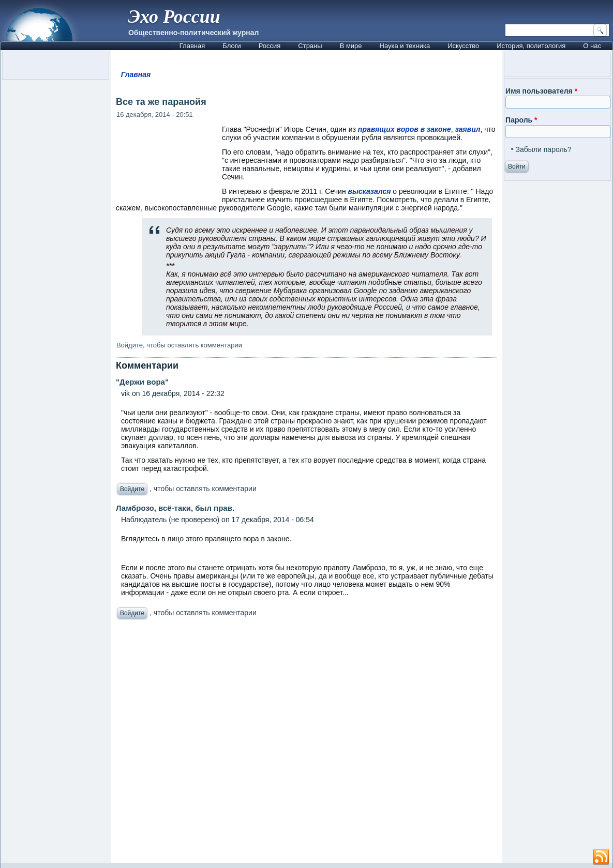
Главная (192, 46)
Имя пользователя (541, 91)
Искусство (463, 46)
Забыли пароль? (544, 149)
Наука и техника (405, 46)
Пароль (521, 120)
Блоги (231, 46)
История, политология (531, 46)
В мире (351, 46)
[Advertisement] (307, 744)
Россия (270, 46)
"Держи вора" (142, 382)
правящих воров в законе (405, 129)
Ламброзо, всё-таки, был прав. (175, 508)
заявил (468, 129)
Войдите (130, 345)
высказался (370, 191)
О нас (592, 46)
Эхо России (174, 17)
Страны (310, 46)
